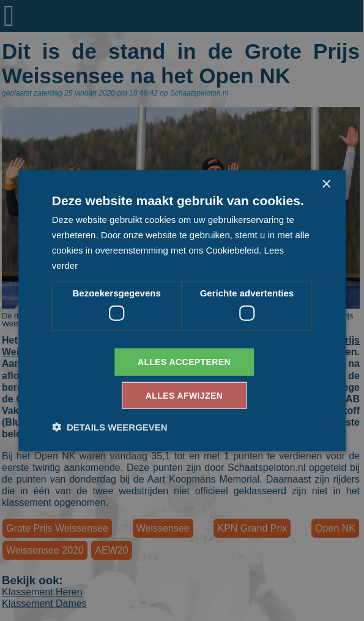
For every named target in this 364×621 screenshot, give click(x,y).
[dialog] (182, 310)
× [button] (326, 185)
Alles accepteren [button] (184, 362)
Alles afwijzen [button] (184, 395)
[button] (110, 427)
